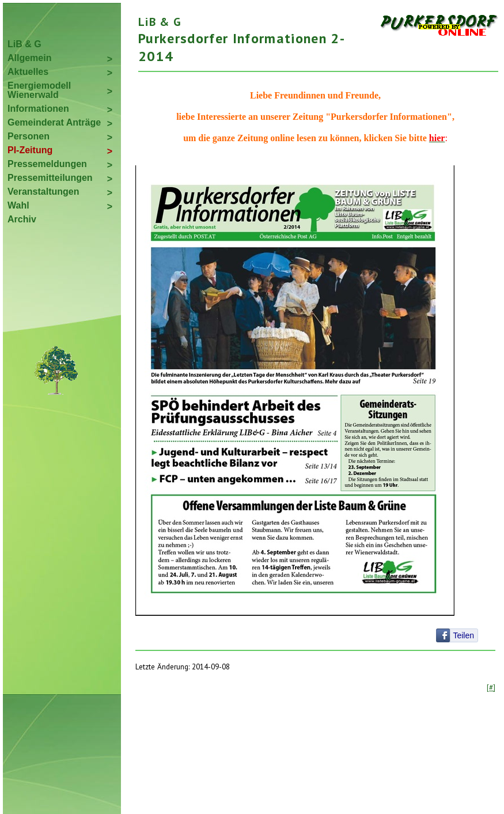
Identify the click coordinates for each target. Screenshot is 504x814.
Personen (29, 136)
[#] (491, 687)
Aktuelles (28, 72)
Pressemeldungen (47, 164)
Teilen (463, 635)
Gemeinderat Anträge (54, 122)
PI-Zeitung (30, 150)
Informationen (38, 109)
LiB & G (24, 44)
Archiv (22, 219)
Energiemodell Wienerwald (39, 90)
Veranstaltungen (43, 192)
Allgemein (29, 58)
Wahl (18, 205)
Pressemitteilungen (50, 178)
